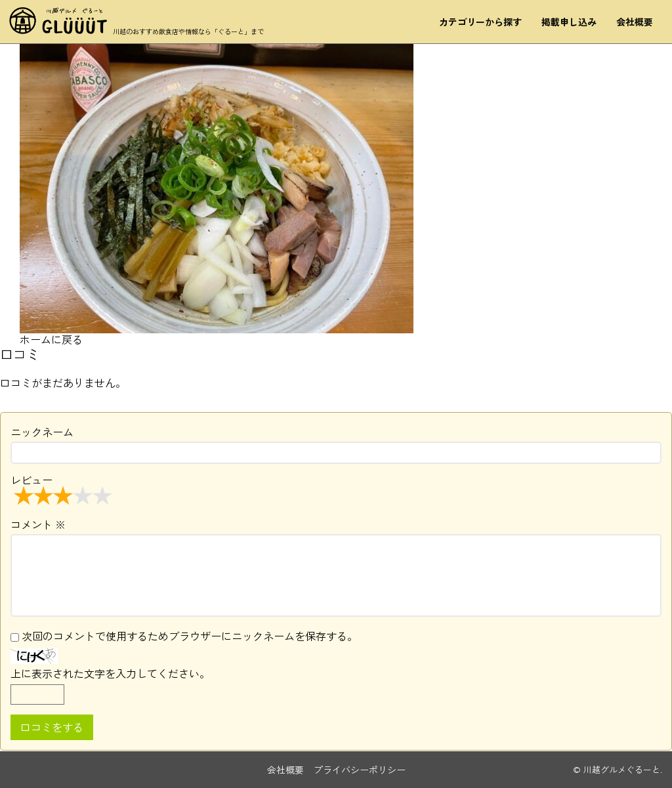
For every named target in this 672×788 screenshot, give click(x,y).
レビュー (63, 488)
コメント (38, 524)
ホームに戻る (51, 339)
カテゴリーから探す (480, 24)
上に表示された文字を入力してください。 (110, 673)
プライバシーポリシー (360, 770)
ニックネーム (42, 432)
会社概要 (634, 24)
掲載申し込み (568, 24)
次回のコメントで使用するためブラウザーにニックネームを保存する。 (190, 636)
